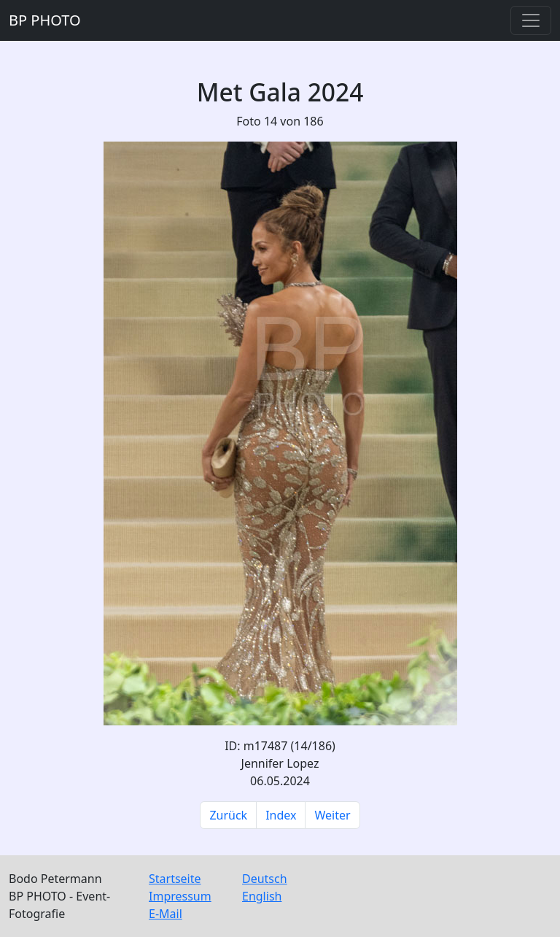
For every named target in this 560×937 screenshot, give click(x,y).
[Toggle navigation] (531, 20)
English (262, 896)
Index (281, 815)
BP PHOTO (45, 20)
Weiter (332, 815)
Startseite (175, 879)
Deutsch (265, 879)
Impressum (180, 896)
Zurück (228, 815)
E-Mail (166, 914)
